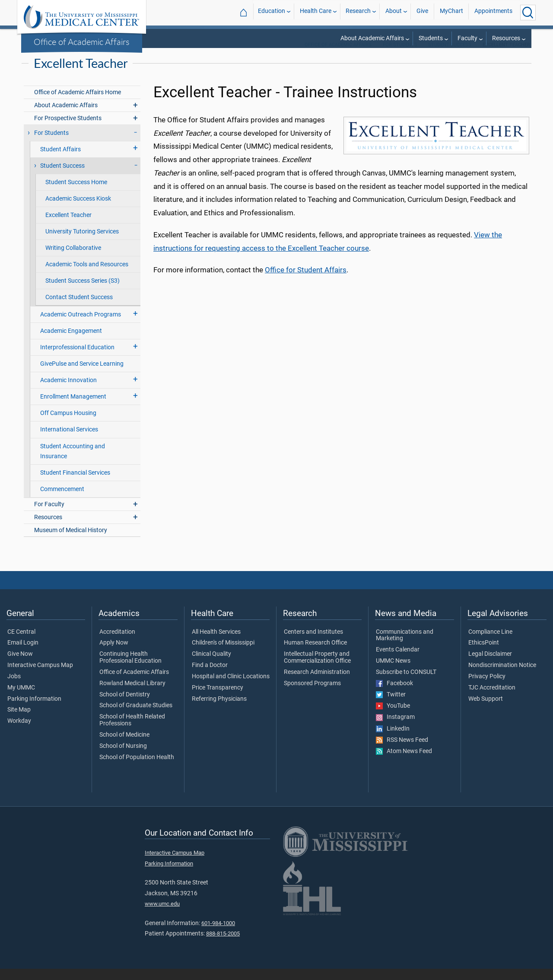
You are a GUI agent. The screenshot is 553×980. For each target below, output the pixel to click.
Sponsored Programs (312, 695)
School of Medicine (124, 746)
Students (431, 38)
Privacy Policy (487, 688)
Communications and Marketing (405, 647)
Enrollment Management (73, 408)
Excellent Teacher (68, 226)
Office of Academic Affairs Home (78, 104)
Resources (506, 38)
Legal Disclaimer (490, 665)
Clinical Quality (211, 665)
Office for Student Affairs (306, 281)
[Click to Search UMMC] (528, 13)
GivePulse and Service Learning (82, 375)
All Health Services (216, 643)
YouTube (393, 717)
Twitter (391, 706)
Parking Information (34, 710)
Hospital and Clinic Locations (231, 688)
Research (358, 12)
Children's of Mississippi (223, 654)
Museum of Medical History (71, 541)
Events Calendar (398, 661)
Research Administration (317, 683)
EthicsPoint (484, 654)
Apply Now (114, 654)
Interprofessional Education (77, 359)
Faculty (467, 38)
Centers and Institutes (313, 643)
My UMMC (21, 699)
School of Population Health (137, 769)
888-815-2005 (223, 945)
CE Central (21, 643)
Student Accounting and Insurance (73, 463)
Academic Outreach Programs (81, 326)
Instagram (395, 728)
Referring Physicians (219, 710)
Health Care (316, 12)
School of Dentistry (125, 706)
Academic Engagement (71, 342)
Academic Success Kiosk (78, 210)
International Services (69, 441)
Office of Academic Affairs (82, 41)
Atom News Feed (404, 763)
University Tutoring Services (82, 243)
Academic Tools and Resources (87, 276)
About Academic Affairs (372, 38)
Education (272, 12)
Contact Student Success (79, 308)
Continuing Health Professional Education (130, 669)
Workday (19, 732)
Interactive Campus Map (40, 677)
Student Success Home (76, 193)
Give (422, 12)
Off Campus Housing (68, 424)
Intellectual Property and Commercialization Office (317, 669)
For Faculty (49, 516)
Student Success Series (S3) (83, 292)
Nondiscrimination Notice (502, 677)
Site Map (19, 721)
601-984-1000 (218, 934)
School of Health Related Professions (132, 731)
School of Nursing (123, 757)
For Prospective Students (68, 129)
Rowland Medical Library (132, 695)
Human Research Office (315, 654)
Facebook (394, 695)
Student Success (450, 56)
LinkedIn (393, 740)
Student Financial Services (75, 484)
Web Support (486, 710)
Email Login (23, 654)
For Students (400, 56)
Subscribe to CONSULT (406, 683)
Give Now (20, 665)
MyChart (451, 12)
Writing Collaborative (73, 259)
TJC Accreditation (492, 699)
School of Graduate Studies (136, 717)
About (394, 12)
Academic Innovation (68, 391)
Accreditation (117, 643)
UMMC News (393, 672)
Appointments (493, 12)
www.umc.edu (162, 915)
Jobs (14, 688)
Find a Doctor (210, 677)
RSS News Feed (402, 751)
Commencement (62, 500)
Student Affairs (60, 161)
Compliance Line (490, 643)
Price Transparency (218, 699)
